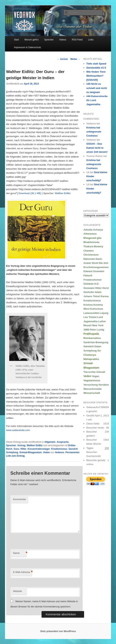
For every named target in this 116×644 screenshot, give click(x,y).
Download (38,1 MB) (30, 193)
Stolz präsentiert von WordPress (58, 631)
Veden (46, 452)
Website (18, 591)
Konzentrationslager (39, 449)
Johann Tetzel (92, 296)
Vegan (96, 376)
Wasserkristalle (93, 389)
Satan (98, 346)
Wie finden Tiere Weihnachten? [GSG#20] (96, 76)
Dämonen (89, 259)
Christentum (91, 255)
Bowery (98, 246)
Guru (16, 449)
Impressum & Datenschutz (28, 47)
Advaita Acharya (93, 230)
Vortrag (21, 445)
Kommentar (20, 499)
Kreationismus (59, 449)
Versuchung (91, 385)
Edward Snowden (94, 271)
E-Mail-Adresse (23, 572)
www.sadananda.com (18, 430)
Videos (63, 40)
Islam (98, 292)
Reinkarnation (92, 338)
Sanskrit (73, 449)
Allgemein (50, 442)
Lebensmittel (91, 313)
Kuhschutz (96, 309)
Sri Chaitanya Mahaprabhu (92, 355)
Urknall (101, 372)
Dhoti (95, 263)
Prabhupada (91, 334)
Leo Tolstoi (90, 317)
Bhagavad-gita (93, 238)
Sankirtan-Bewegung (96, 342)
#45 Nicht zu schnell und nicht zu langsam (97, 88)
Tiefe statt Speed (96, 64)
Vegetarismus (92, 380)
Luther (102, 321)
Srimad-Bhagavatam (31, 452)
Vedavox (60, 452)
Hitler (23, 449)
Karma (105, 296)
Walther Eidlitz (63, 193)
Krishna (88, 305)
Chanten (89, 251)
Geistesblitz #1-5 (96, 68)
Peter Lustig (97, 330)
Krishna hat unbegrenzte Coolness (94, 132)
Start (16, 40)
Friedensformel (93, 280)
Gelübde (89, 284)
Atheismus (90, 234)
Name (20, 553)
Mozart (88, 325)
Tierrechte (90, 372)
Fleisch (88, 275)
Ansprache (63, 442)
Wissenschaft (92, 393)
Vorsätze (104, 385)
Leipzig (104, 313)
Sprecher (49, 40)
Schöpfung (12, 452)
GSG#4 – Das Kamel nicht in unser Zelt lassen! (97, 148)
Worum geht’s (32, 40)
